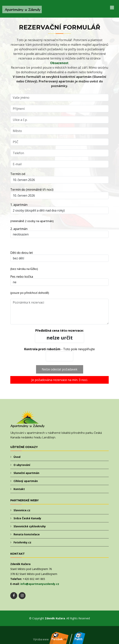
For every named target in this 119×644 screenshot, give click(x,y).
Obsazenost (59, 63)
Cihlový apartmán (26, 481)
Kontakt (19, 489)
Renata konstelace (27, 534)
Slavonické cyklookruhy (30, 526)
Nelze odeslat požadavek (60, 369)
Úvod (17, 457)
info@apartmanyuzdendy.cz (40, 584)
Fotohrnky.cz (22, 542)
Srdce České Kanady (27, 518)
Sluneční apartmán (26, 473)
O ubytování (22, 465)
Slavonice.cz (22, 510)
